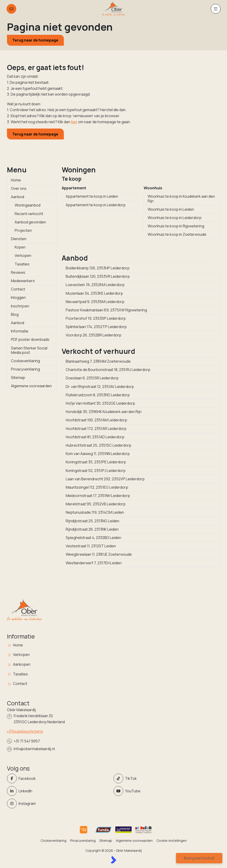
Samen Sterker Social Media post (29, 350)
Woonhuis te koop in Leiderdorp (175, 218)
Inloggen (18, 297)
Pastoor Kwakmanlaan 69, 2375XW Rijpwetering (106, 310)
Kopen (20, 247)
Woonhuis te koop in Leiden (171, 209)
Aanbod (18, 197)
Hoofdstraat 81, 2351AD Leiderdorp (95, 437)
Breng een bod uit (199, 858)
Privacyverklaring (25, 369)
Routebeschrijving (25, 731)
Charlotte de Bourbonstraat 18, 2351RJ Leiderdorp (108, 370)
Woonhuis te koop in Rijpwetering (176, 226)
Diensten (19, 239)
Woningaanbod (28, 205)
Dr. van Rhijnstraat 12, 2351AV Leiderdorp (100, 387)
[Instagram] (59, 803)
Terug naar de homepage (35, 40)
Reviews (18, 272)
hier (74, 122)
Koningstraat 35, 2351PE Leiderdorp (96, 462)
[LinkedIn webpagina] (59, 791)
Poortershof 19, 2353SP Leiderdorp (96, 318)
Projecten (23, 230)
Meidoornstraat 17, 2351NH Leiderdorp (98, 496)
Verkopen (23, 255)
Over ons (19, 188)
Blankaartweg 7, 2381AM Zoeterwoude (98, 361)
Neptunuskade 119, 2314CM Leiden (95, 512)
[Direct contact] (11, 9)
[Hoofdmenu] (216, 9)
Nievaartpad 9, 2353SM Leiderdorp (95, 302)
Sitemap (18, 378)
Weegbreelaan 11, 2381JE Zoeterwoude (99, 554)
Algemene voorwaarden (31, 386)
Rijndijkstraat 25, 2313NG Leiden (92, 521)
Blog (15, 314)
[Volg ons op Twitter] (165, 778)
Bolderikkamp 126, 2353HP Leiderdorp (98, 268)
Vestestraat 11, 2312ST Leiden (91, 546)
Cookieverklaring (25, 361)
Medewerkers (23, 281)
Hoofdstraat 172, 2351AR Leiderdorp (96, 429)
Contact (18, 289)
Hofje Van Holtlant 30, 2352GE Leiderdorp (100, 403)
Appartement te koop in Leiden (92, 196)
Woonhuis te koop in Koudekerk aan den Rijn (181, 198)
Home (16, 180)
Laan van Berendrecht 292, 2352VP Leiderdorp (105, 479)
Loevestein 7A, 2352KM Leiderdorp (95, 285)
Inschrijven (20, 306)
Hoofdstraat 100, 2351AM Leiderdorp (96, 420)
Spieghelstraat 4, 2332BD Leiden (93, 538)
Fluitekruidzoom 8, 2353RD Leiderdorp (98, 395)
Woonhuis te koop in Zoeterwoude (177, 234)
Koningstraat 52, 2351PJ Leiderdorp (96, 471)
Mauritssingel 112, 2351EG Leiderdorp (97, 487)
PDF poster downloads (30, 339)
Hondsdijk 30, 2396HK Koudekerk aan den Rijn (104, 412)
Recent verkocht (29, 214)
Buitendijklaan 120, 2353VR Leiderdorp (98, 276)
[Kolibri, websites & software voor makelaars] (113, 860)
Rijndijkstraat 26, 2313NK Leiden (92, 529)
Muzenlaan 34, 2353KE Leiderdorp (94, 293)
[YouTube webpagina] (165, 791)
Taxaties (22, 264)
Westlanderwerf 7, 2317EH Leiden (94, 563)
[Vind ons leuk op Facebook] (59, 778)
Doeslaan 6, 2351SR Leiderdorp (92, 378)
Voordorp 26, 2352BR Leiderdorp (94, 335)
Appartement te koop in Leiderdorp (96, 205)
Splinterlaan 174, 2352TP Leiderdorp (96, 327)
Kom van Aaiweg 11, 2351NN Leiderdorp (98, 454)
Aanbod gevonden (30, 222)
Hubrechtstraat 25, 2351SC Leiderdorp (99, 445)
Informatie (20, 331)
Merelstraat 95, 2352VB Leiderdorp (96, 504)
